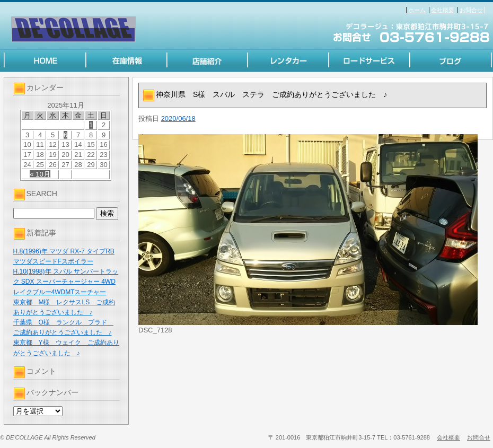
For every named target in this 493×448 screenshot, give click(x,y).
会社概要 (443, 10)
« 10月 (40, 174)
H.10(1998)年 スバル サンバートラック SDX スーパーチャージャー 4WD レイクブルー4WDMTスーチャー (66, 282)
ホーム (417, 10)
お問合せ (471, 10)
